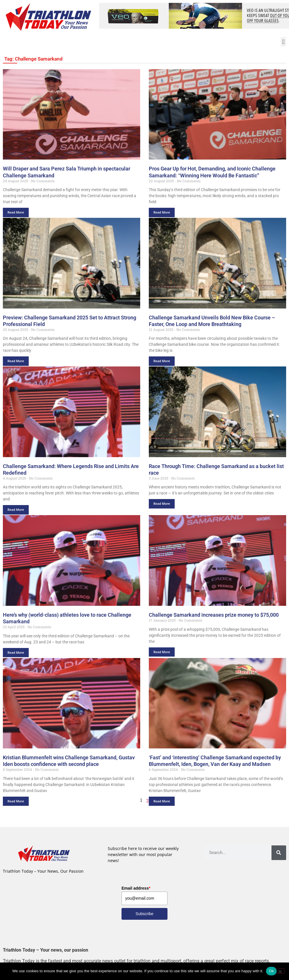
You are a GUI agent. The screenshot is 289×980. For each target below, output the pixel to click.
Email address (136, 888)
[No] (280, 971)
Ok (271, 971)
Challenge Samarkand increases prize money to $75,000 (214, 615)
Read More (16, 212)
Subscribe (144, 914)
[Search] (279, 853)
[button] (283, 42)
